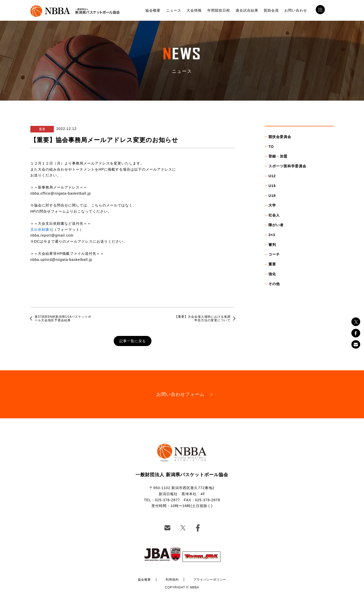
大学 (272, 205)
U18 (272, 196)
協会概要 (153, 10)
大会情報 (194, 10)
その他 (274, 284)
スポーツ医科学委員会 (287, 166)
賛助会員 (271, 10)
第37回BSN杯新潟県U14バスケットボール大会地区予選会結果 (63, 318)
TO (271, 147)
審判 (272, 245)
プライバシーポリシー (210, 580)
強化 (272, 274)
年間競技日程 (219, 10)
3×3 (272, 235)
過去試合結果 (247, 10)
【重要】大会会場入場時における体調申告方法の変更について (203, 318)
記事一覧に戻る (133, 341)
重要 (272, 264)
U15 (272, 186)
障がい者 (276, 225)
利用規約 (172, 580)
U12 (272, 176)
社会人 (274, 215)
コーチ (274, 254)
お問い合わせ (296, 10)
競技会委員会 (280, 137)
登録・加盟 (278, 156)
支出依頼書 (40, 230)
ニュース (174, 10)
